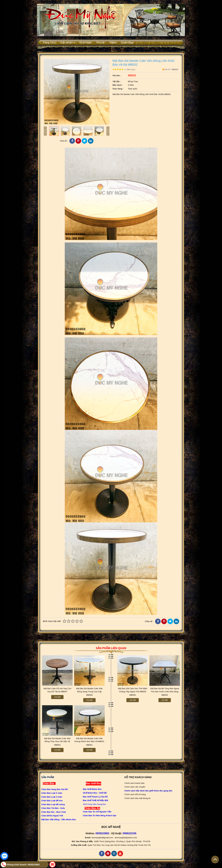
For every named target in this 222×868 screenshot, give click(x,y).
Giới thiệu (85, 43)
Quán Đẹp (127, 43)
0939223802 (102, 833)
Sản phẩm (68, 43)
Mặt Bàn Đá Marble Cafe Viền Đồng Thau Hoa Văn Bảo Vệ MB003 (57, 741)
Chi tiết (57, 697)
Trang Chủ (49, 43)
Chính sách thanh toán (135, 783)
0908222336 (130, 833)
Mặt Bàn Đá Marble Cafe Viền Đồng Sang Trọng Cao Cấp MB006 (89, 692)
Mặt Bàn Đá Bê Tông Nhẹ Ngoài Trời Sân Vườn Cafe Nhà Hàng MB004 (165, 692)
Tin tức (100, 43)
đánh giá (130, 69)
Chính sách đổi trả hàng (135, 794)
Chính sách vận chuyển (135, 787)
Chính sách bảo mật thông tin (137, 798)
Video (113, 43)
